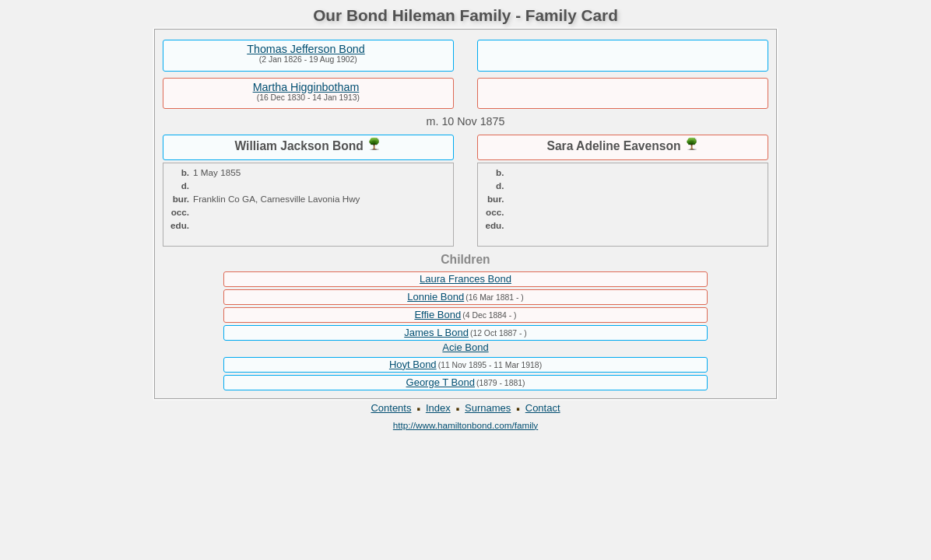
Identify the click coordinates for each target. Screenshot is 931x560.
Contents (391, 408)
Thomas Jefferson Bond (306, 49)
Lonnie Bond (436, 297)
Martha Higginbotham (306, 87)
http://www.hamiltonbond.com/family (465, 425)
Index (438, 408)
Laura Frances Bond (465, 279)
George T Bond (441, 382)
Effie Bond (437, 315)
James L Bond (436, 332)
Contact (543, 408)
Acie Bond (465, 347)
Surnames (488, 408)
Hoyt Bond (413, 364)
